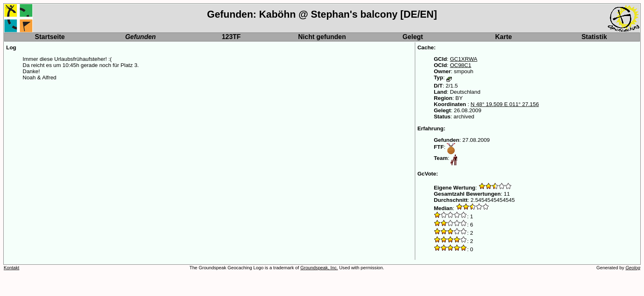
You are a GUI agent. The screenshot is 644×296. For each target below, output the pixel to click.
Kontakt (11, 268)
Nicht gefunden (322, 37)
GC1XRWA (463, 59)
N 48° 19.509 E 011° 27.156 (505, 104)
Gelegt (413, 37)
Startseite (50, 37)
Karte (504, 37)
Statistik (594, 37)
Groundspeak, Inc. (319, 268)
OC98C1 (460, 65)
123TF (231, 37)
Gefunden (141, 37)
